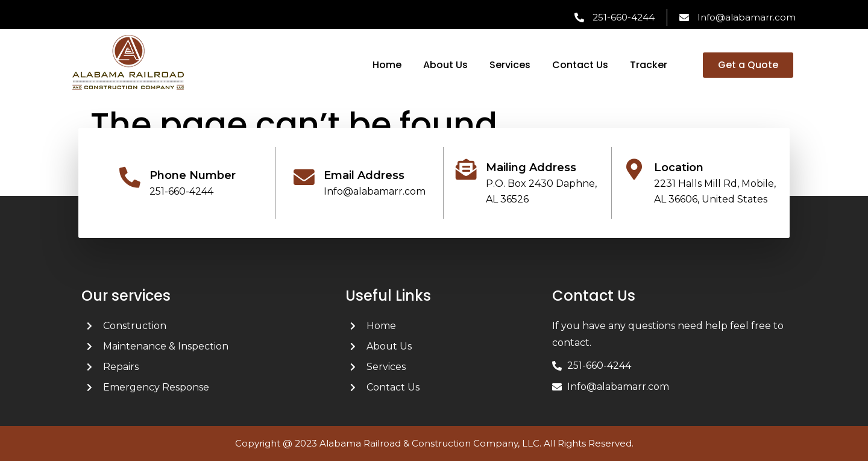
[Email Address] (304, 177)
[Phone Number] (130, 177)
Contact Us (580, 65)
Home (387, 65)
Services (510, 65)
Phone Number (193, 175)
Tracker (649, 65)
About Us (445, 65)
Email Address (364, 175)
